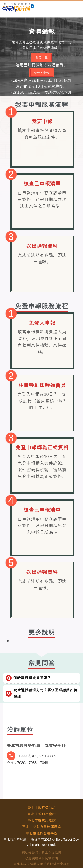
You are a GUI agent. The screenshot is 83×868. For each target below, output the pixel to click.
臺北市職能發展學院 (42, 833)
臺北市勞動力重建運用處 (42, 827)
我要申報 (42, 57)
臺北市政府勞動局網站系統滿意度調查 (41, 864)
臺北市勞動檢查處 (42, 814)
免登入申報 (42, 73)
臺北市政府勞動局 (42, 808)
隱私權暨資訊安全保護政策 (42, 852)
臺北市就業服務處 (42, 820)
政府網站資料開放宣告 (42, 858)
